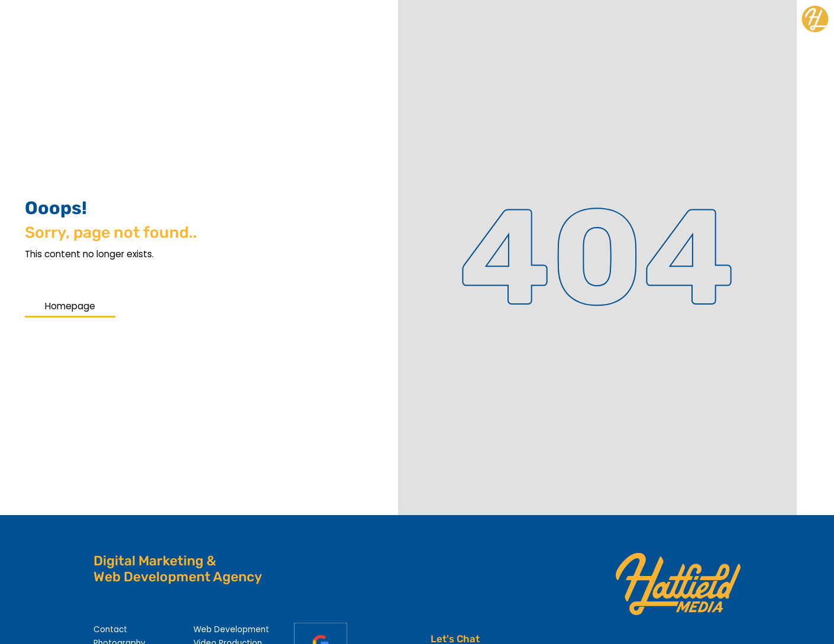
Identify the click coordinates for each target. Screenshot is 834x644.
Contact (110, 630)
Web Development (231, 630)
